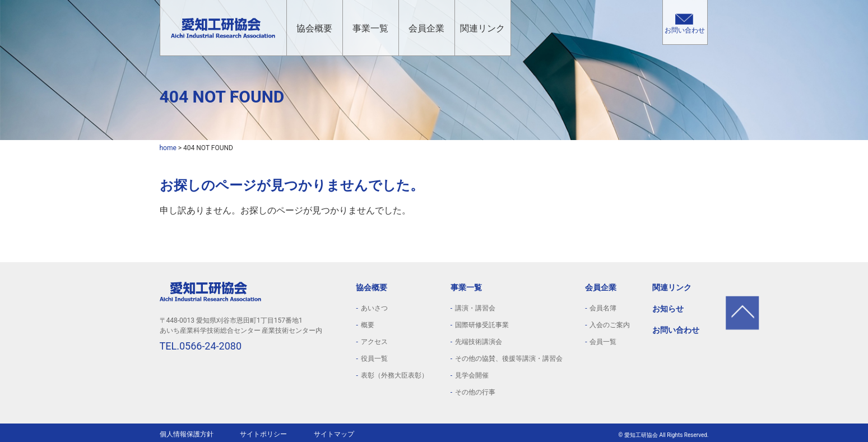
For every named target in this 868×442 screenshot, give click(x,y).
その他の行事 (475, 392)
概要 (368, 325)
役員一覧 (374, 359)
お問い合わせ (685, 30)
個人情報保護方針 (187, 434)
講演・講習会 (475, 308)
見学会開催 (472, 375)
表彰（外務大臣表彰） (394, 375)
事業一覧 (370, 28)
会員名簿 (603, 308)
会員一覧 (603, 342)
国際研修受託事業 (482, 325)
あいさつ (374, 308)
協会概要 (314, 28)
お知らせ (668, 309)
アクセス (374, 342)
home (168, 148)
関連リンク (482, 28)
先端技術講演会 (479, 342)
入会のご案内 (610, 325)
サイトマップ (334, 434)
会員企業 (426, 28)
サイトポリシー (263, 434)
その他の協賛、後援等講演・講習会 (509, 359)
